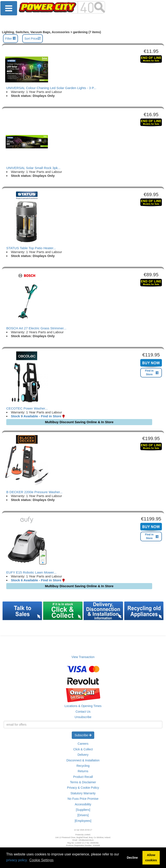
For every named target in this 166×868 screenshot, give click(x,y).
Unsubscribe (83, 717)
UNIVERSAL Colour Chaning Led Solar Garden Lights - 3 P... (51, 88)
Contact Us (83, 712)
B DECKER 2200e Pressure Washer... (34, 492)
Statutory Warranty (83, 793)
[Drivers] (83, 815)
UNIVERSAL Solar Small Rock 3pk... (33, 168)
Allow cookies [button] (151, 858)
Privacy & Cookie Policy (83, 788)
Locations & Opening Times (83, 706)
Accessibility (83, 804)
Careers (83, 744)
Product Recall (83, 777)
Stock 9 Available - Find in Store (36, 416)
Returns (83, 771)
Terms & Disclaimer (83, 782)
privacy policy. (17, 860)
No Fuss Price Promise (83, 799)
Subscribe (83, 735)
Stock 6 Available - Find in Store (36, 580)
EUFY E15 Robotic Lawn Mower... (31, 572)
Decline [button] (132, 858)
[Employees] (83, 821)
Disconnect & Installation (83, 760)
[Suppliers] (83, 810)
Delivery (83, 755)
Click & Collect (83, 749)
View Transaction (83, 657)
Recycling (83, 766)
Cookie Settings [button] (41, 860)
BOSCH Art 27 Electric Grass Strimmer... (36, 328)
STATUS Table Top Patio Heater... (31, 248)
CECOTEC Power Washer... (27, 408)
